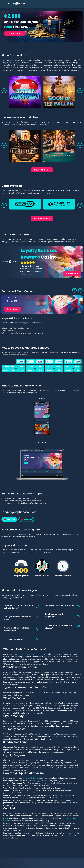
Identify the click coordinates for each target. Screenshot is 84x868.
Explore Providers (42, 218)
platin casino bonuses (36, 654)
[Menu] (74, 4)
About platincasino (32, 778)
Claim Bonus (15, 33)
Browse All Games (42, 170)
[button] (4, 91)
